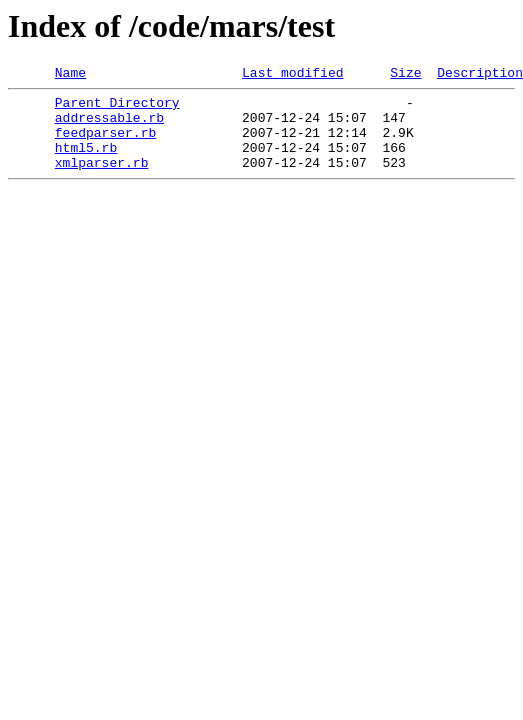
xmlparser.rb (102, 180)
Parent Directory (117, 108)
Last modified (292, 75)
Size (405, 75)
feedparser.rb (105, 144)
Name (70, 75)
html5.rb (86, 162)
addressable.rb (109, 126)
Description (480, 75)
